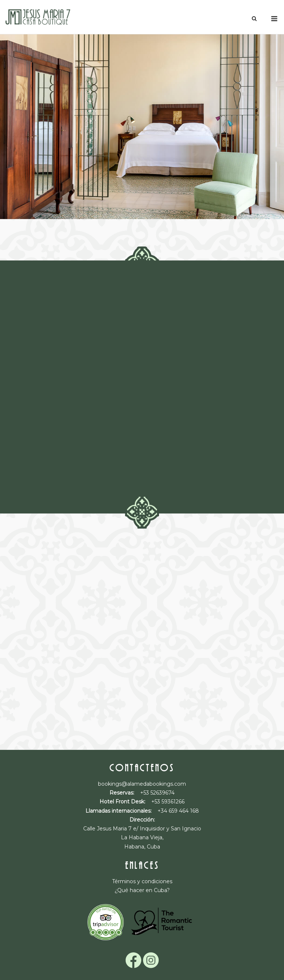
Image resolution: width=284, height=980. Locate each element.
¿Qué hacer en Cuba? (142, 890)
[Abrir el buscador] (254, 19)
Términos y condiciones (142, 881)
